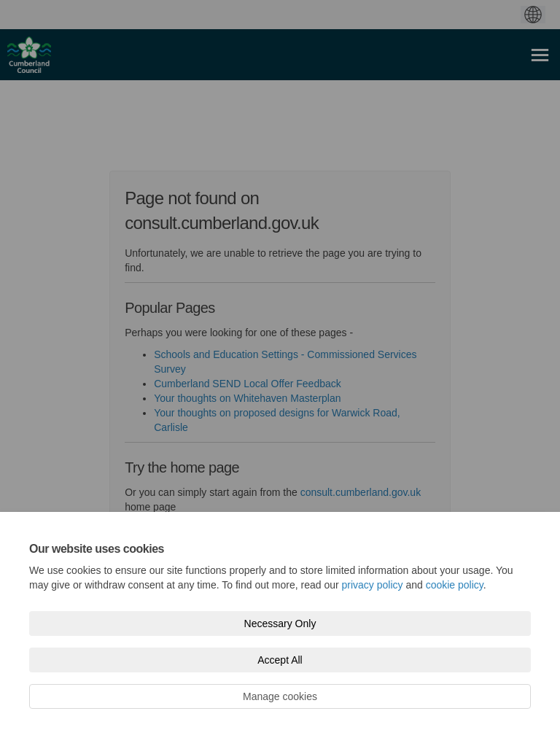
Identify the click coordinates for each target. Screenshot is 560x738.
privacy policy (373, 585)
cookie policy (455, 585)
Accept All (280, 660)
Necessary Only (280, 624)
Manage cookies (280, 696)
